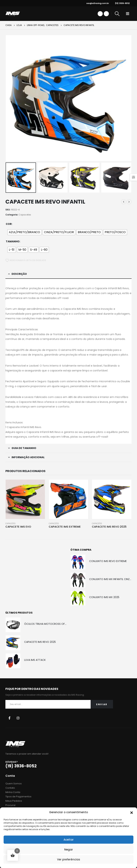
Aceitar (69, 840)
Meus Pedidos (14, 801)
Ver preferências (69, 859)
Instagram (18, 718)
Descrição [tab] (19, 274)
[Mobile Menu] (128, 14)
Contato (10, 788)
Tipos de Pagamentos (18, 797)
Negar (69, 850)
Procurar (11, 805)
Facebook (9, 718)
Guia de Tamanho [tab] (24, 448)
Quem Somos (14, 784)
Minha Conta (13, 792)
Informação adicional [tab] (28, 457)
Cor (9, 224)
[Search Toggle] (117, 14)
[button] (132, 812)
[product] (25, 499)
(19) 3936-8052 (121, 3)
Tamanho (13, 241)
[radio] (24, 232)
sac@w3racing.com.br (96, 3)
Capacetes (25, 215)
